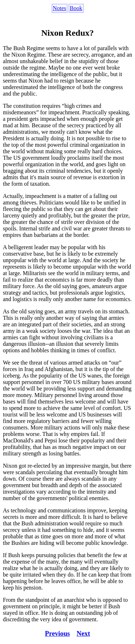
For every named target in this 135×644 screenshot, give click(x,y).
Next (83, 633)
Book (76, 8)
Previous (57, 633)
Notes (60, 8)
